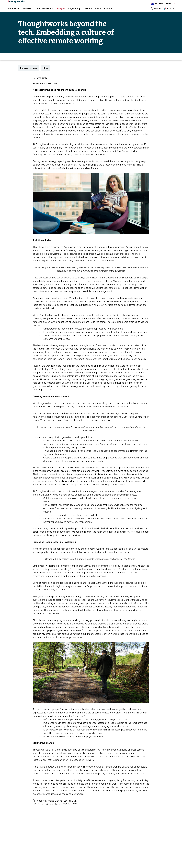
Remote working (29, 71)
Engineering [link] (74, 10)
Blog (46, 71)
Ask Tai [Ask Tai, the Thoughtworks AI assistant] (171, 10)
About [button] (98, 10)
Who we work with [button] (45, 10)
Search (157, 10)
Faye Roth (41, 81)
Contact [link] (108, 10)
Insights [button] (61, 10)
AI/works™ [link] (28, 10)
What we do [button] (14, 10)
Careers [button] (88, 10)
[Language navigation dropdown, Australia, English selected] (161, 4)
